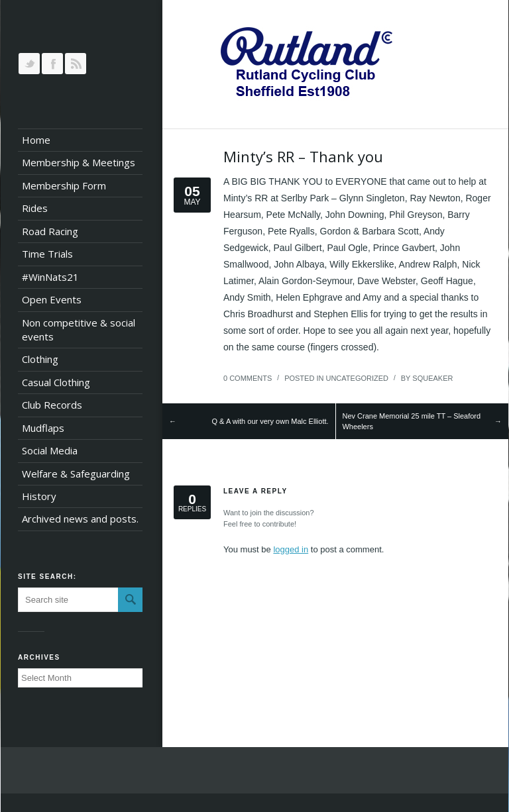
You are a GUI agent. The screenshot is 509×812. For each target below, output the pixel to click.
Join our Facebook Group (52, 64)
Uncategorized (357, 378)
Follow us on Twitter (29, 64)
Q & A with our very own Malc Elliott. (270, 421)
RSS (76, 64)
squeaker (432, 378)
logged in (291, 549)
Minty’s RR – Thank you (303, 156)
